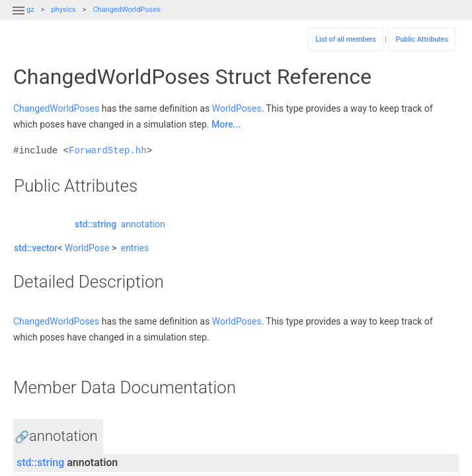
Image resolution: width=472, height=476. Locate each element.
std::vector (36, 248)
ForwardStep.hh (108, 150)
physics (63, 10)
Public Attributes (422, 39)
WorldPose (87, 248)
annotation (143, 224)
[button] (19, 19)
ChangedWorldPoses (126, 10)
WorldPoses (237, 108)
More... (226, 124)
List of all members (346, 39)
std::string (96, 224)
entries (135, 248)
